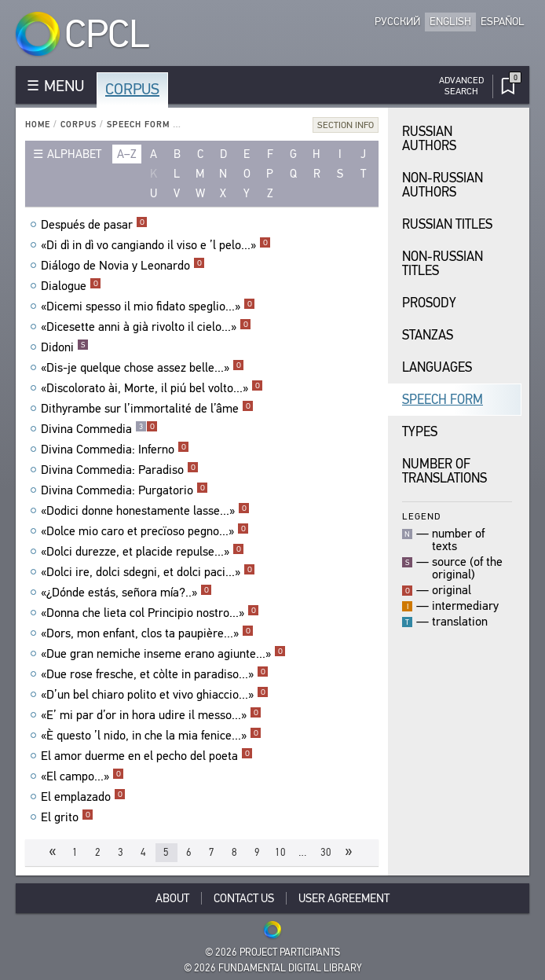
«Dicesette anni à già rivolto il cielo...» (146, 327)
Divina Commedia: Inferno (115, 450)
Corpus (132, 89)
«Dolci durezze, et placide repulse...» (143, 552)
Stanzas (428, 335)
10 (280, 852)
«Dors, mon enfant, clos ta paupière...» (147, 633)
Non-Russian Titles (443, 264)
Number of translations (444, 471)
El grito (67, 817)
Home (38, 125)
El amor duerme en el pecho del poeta (147, 756)
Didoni (65, 347)
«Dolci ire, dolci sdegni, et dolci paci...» (148, 572)
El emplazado (83, 797)
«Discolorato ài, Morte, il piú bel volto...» (152, 388)
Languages (437, 367)
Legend (421, 516)
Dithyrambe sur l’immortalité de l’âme (147, 409)
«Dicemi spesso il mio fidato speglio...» (148, 306)
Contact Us (244, 898)
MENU (64, 86)
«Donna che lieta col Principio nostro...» (150, 613)
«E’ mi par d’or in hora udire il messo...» (151, 715)
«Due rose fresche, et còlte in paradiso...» (155, 674)
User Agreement (344, 898)
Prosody (429, 303)
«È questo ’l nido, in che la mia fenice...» (151, 736)
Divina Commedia (99, 429)
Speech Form (138, 125)
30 (326, 852)
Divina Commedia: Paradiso (120, 470)
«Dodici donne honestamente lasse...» (145, 511)
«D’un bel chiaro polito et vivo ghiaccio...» (155, 695)
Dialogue (71, 286)
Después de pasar (94, 225)
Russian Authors (429, 139)
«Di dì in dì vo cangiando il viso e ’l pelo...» (156, 245)
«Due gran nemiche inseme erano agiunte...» (163, 654)
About (172, 898)
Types (420, 432)
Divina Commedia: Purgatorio (124, 490)
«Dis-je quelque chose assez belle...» (143, 368)
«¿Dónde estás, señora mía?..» (126, 593)
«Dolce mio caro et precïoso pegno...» (145, 531)
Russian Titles (447, 224)
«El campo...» (82, 776)
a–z (127, 154)
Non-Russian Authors (443, 185)
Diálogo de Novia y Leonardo (123, 266)
